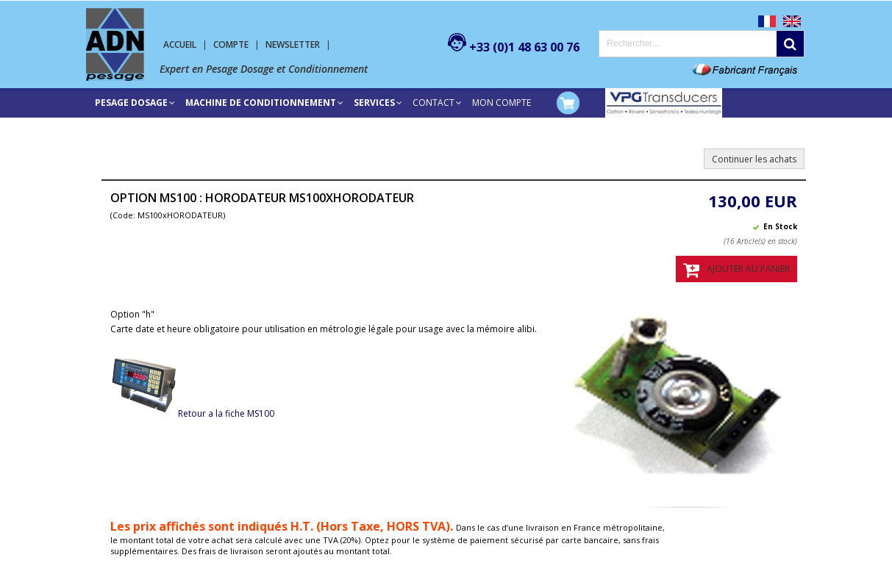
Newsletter (293, 44)
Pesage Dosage (131, 103)
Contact (433, 103)
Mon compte (502, 103)
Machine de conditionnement (261, 103)
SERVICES (374, 103)
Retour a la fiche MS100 (192, 413)
